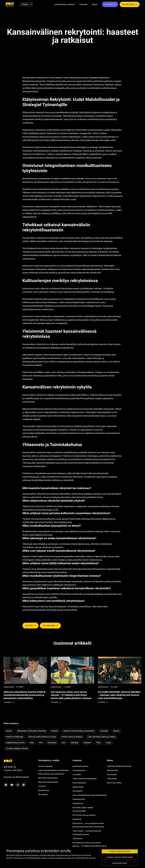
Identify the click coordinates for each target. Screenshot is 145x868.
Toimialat (42, 786)
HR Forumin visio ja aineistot (84, 815)
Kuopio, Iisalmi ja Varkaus (72, 737)
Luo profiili (109, 4)
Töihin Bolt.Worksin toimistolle (119, 766)
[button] (77, 5)
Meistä (95, 4)
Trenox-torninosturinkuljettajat (85, 779)
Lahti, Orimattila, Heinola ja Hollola (102, 737)
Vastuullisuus (78, 803)
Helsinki (54, 731)
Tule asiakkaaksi (49, 626)
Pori (41, 743)
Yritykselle (83, 4)
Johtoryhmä (77, 838)
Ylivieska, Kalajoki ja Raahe (17, 748)
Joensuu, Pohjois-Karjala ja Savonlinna (79, 731)
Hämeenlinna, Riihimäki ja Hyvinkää (31, 731)
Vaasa (109, 743)
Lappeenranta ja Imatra (15, 743)
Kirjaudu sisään (128, 4)
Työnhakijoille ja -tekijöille (64, 4)
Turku (98, 743)
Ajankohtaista (44, 790)
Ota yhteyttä (43, 795)
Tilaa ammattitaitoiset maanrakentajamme (90, 795)
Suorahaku (77, 775)
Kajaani (116, 731)
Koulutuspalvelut (79, 783)
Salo (64, 743)
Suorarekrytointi (79, 770)
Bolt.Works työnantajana (48, 778)
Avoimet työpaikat (45, 766)
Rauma (9, 731)
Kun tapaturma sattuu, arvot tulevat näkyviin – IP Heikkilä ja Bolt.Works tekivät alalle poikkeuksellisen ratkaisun (89, 846)
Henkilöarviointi (79, 799)
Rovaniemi (52, 743)
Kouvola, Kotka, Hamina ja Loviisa (42, 737)
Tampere (87, 743)
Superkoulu (77, 819)
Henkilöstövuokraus (80, 766)
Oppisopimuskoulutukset (48, 782)
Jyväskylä (104, 731)
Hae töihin (29, 626)
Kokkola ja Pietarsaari (15, 737)
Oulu (32, 743)
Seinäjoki (74, 743)
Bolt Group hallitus (114, 783)
